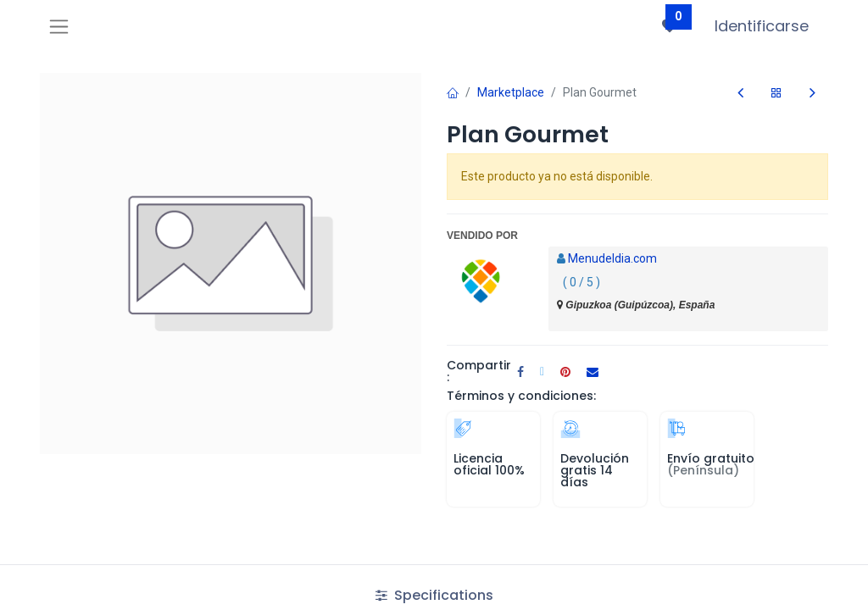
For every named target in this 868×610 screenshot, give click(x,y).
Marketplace (511, 92)
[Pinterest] (565, 372)
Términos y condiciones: (521, 396)
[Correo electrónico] (593, 372)
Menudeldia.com (612, 258)
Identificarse (762, 26)
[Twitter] (542, 372)
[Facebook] (520, 372)
